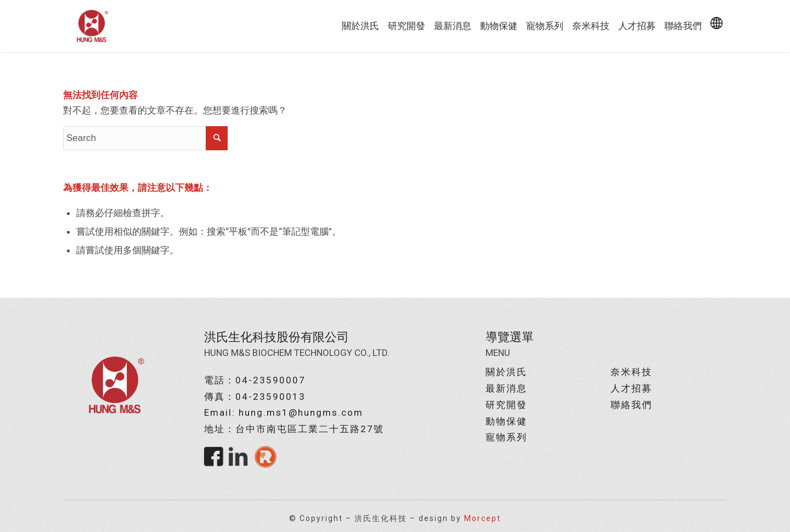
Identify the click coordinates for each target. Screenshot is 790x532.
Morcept (483, 518)
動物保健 (506, 421)
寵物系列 (506, 437)
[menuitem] (360, 26)
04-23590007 (270, 380)
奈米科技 (631, 372)
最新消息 (506, 388)
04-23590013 (270, 397)
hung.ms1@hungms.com (301, 412)
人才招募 (631, 388)
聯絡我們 (631, 405)
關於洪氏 (506, 372)
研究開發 (506, 405)
